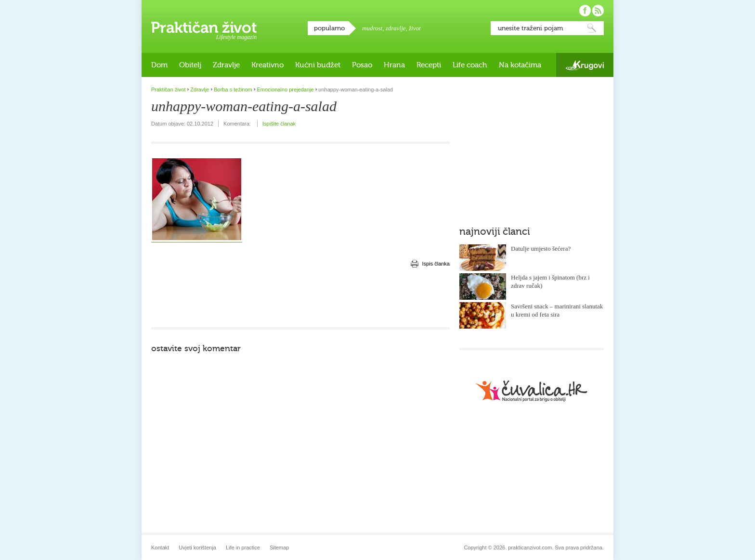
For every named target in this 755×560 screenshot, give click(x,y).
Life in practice (243, 547)
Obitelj (190, 65)
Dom (159, 65)
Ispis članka (436, 264)
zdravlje (396, 28)
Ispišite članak (279, 124)
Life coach (470, 65)
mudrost (372, 28)
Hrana (394, 65)
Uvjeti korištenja (197, 547)
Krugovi (585, 65)
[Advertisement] (300, 298)
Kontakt (160, 547)
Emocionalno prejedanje (286, 89)
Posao (362, 65)
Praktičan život (204, 27)
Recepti (429, 65)
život (415, 28)
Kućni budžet (318, 65)
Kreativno (267, 65)
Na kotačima (520, 65)
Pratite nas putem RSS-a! (598, 11)
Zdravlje (226, 65)
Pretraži (592, 28)
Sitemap (279, 547)
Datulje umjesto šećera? (541, 248)
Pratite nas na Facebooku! (585, 11)
